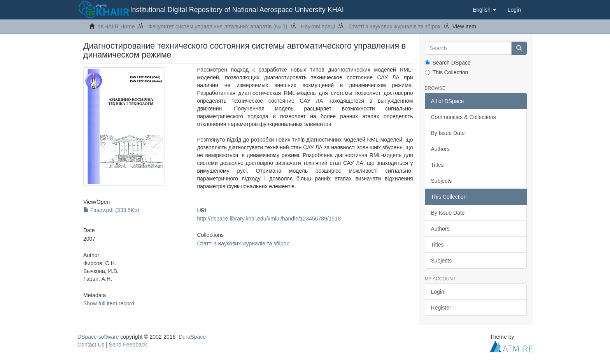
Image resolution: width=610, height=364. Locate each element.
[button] (484, 10)
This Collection (447, 72)
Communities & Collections (464, 117)
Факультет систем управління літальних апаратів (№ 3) (218, 26)
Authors (440, 149)
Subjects (442, 181)
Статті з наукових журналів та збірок (394, 26)
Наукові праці (318, 26)
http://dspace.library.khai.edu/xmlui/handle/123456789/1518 (269, 219)
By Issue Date (448, 133)
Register (441, 308)
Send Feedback (128, 345)
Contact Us (91, 345)
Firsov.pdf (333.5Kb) (111, 210)
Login (438, 292)
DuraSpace (192, 337)
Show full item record (109, 303)
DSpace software (98, 337)
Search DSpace (448, 63)
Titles (437, 165)
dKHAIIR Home (116, 26)
